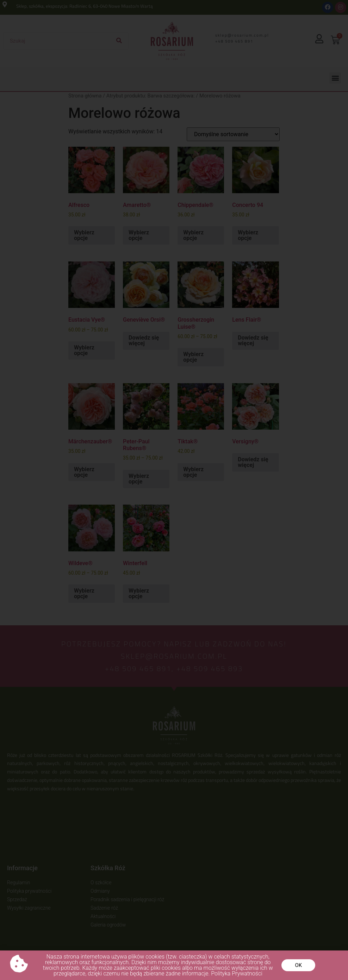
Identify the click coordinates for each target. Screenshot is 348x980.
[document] (174, 490)
